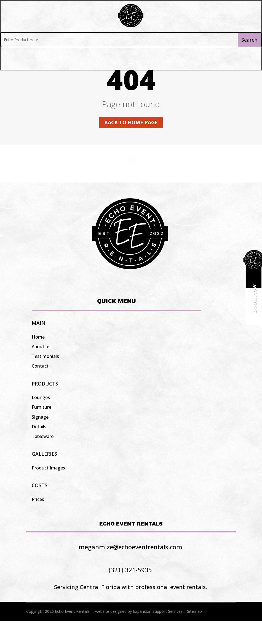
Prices (38, 522)
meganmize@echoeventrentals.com (130, 570)
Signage (40, 440)
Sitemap (194, 634)
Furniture (42, 430)
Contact (40, 389)
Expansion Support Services (158, 634)
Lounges (41, 420)
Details (39, 450)
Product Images (48, 491)
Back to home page (131, 145)
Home (38, 360)
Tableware (43, 459)
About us (41, 369)
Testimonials (45, 379)
